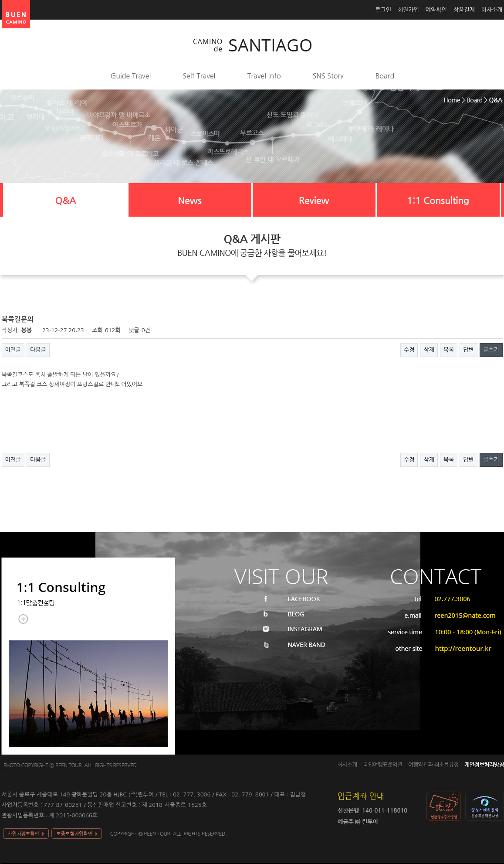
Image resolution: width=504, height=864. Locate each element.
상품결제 (464, 10)
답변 (468, 350)
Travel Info (264, 76)
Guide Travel (131, 76)
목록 (449, 350)
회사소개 (492, 10)
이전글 (13, 350)
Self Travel (199, 76)
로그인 (383, 10)
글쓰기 (491, 350)
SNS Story (328, 76)
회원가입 (408, 10)
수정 (409, 350)
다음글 (38, 350)
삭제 (429, 350)
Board (385, 76)
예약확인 (436, 10)
